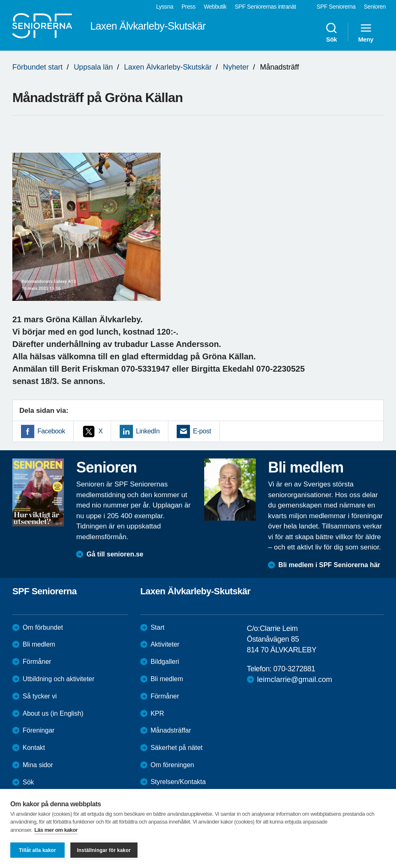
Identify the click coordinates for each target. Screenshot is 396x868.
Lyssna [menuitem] (165, 7)
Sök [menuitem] (331, 32)
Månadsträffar (171, 730)
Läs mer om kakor (56, 830)
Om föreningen (172, 765)
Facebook (51, 431)
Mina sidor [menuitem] (38, 765)
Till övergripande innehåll (0, 0)
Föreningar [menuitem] (38, 730)
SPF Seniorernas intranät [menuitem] (265, 7)
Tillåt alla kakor (37, 850)
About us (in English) (53, 713)
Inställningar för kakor (104, 850)
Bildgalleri (165, 662)
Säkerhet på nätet (177, 748)
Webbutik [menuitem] (215, 7)
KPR (157, 713)
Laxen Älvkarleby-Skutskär (168, 67)
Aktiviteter (165, 644)
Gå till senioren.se (115, 554)
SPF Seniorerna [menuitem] (336, 7)
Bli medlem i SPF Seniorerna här (329, 565)
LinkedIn (148, 431)
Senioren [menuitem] (375, 7)
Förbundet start (37, 67)
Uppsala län (93, 67)
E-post (202, 431)
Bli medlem (39, 644)
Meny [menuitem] (366, 32)
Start (158, 627)
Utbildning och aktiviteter (58, 679)
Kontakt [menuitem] (34, 748)
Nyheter (236, 67)
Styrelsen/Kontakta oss (178, 786)
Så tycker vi (40, 696)
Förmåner (37, 662)
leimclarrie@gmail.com (295, 680)
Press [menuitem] (189, 7)
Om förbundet (43, 627)
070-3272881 (294, 669)
